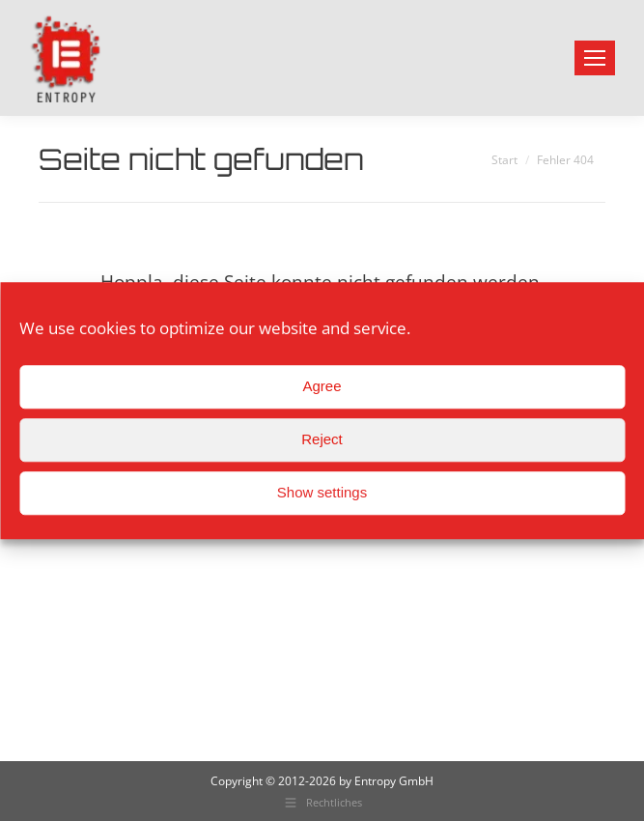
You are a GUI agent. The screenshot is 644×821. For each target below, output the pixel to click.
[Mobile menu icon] (595, 58)
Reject (322, 439)
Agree (322, 386)
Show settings (322, 492)
